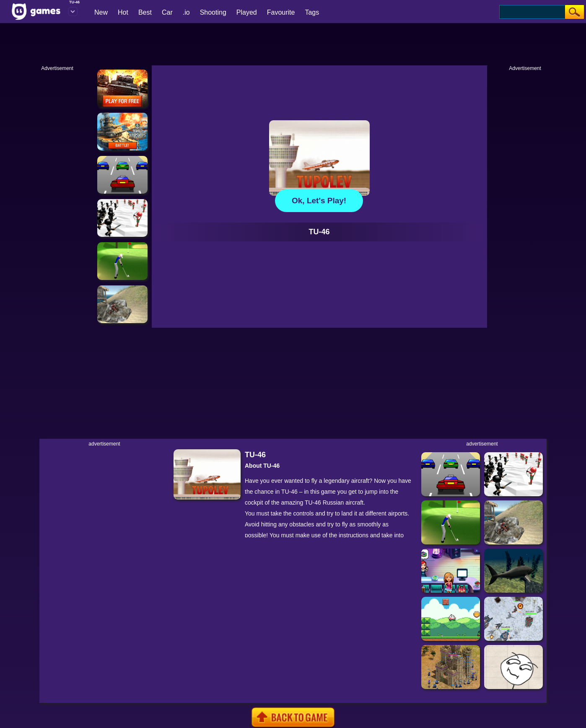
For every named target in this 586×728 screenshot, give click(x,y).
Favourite (281, 12)
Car (167, 12)
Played (247, 12)
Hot (123, 12)
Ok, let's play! (319, 201)
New (101, 12)
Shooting (213, 12)
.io (186, 12)
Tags (312, 12)
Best (145, 12)
